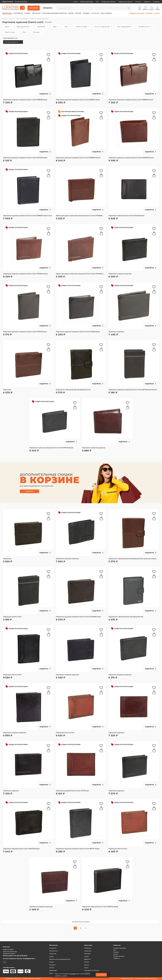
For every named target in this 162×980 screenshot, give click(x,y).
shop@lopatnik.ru (29, 959)
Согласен (101, 975)
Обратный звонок (9, 954)
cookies (73, 974)
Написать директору (10, 952)
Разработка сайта (127, 979)
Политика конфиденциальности (146, 979)
